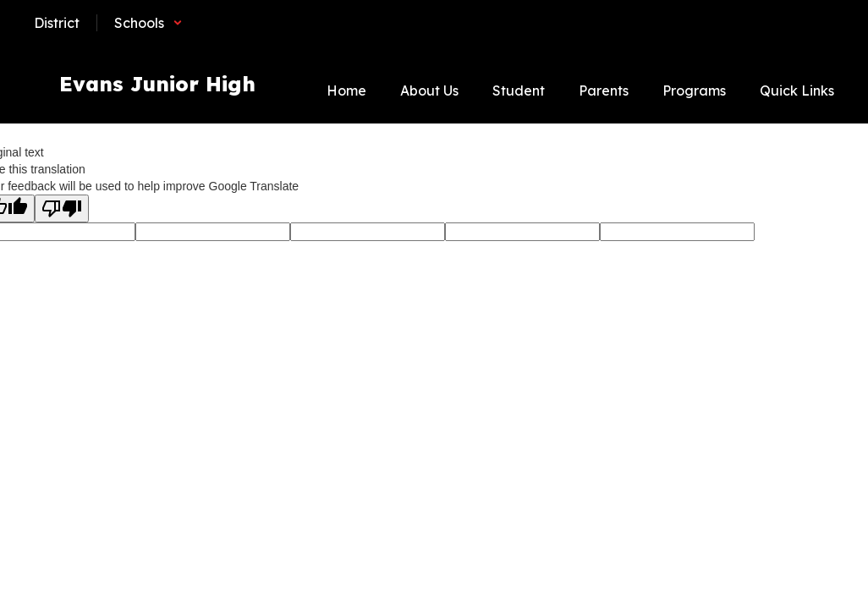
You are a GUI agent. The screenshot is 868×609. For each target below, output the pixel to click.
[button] (148, 23)
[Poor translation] (62, 208)
